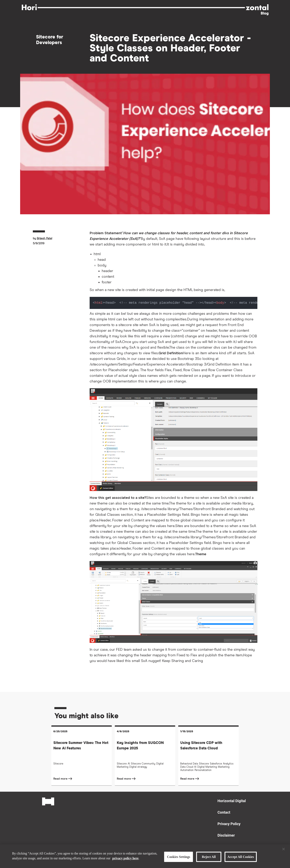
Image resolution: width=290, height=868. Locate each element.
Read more (61, 779)
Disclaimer (226, 835)
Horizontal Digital (232, 801)
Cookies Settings (179, 857)
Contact (224, 812)
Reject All (209, 857)
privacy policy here (125, 858)
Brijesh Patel (45, 238)
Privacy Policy (229, 824)
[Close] (284, 849)
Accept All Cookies (241, 857)
